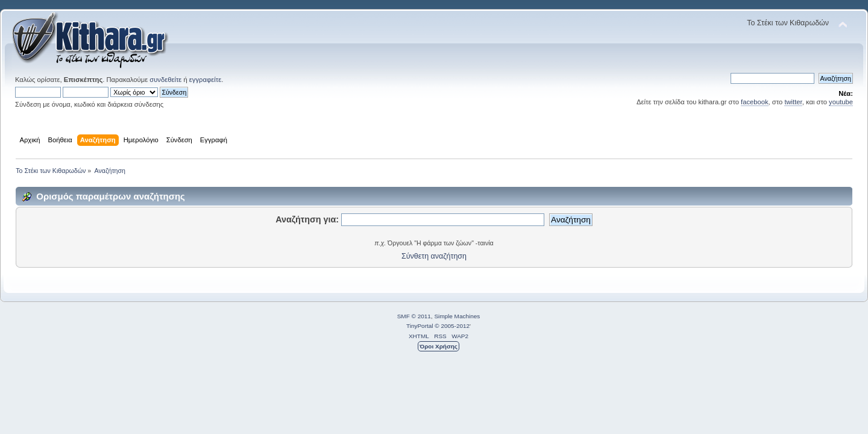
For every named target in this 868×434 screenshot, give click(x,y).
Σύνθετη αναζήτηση (434, 256)
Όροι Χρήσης (439, 346)
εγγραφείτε (205, 80)
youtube (841, 102)
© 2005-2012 (452, 326)
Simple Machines (457, 316)
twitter (793, 102)
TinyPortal (420, 326)
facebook (755, 102)
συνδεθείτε (165, 80)
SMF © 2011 (414, 316)
